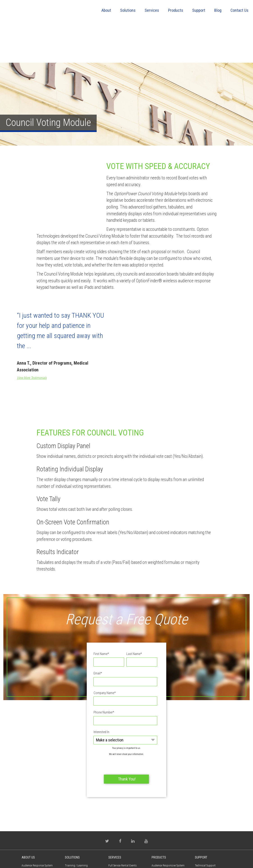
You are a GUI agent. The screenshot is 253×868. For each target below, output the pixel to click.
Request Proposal (40, 828)
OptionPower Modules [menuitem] (164, 812)
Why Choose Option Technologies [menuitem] (120, 822)
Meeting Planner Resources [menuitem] (124, 812)
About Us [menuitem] (28, 788)
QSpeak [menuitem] (156, 835)
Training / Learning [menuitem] (76, 796)
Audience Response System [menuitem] (37, 796)
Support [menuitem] (199, 10)
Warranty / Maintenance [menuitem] (209, 839)
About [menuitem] (106, 10)
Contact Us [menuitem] (239, 10)
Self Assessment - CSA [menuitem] (77, 812)
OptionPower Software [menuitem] (164, 804)
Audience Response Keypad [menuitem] (167, 819)
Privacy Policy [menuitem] (29, 819)
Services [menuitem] (152, 10)
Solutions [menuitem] (128, 10)
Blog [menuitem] (218, 10)
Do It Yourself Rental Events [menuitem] (124, 804)
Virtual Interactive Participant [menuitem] (169, 827)
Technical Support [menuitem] (205, 796)
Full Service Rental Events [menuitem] (123, 796)
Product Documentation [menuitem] (209, 804)
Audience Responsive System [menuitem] (168, 796)
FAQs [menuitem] (198, 832)
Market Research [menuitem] (74, 819)
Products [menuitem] (176, 10)
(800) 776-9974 (33, 843)
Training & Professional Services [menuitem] (122, 834)
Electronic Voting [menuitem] (75, 843)
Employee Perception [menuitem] (77, 827)
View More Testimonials (32, 344)
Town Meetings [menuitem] (74, 835)
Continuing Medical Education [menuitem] (83, 804)
